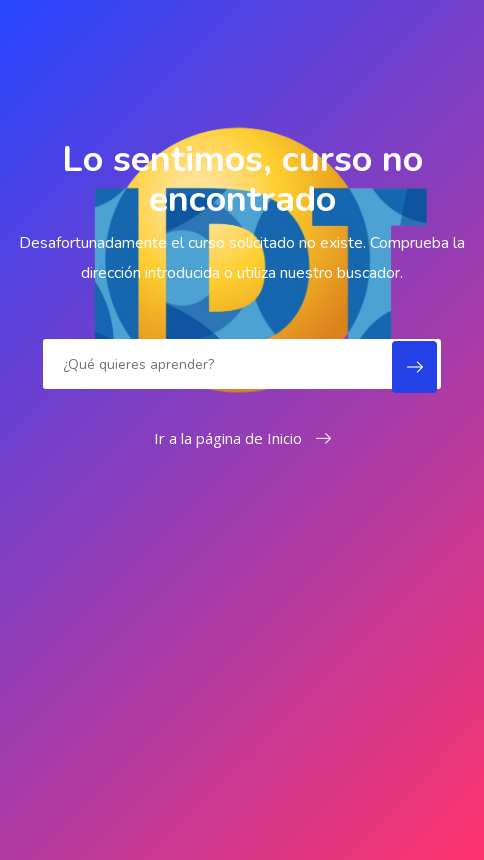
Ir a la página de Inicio (242, 438)
